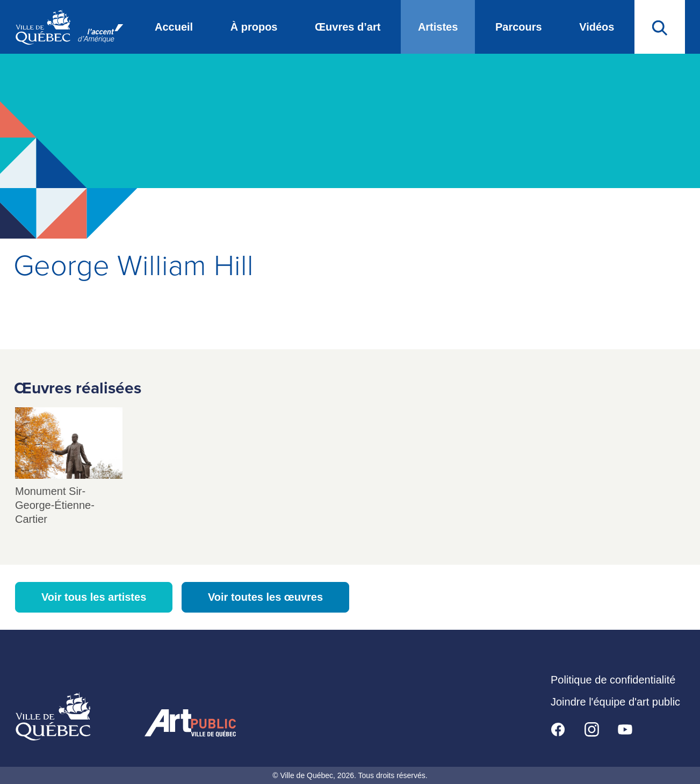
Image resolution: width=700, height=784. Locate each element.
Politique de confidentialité (613, 680)
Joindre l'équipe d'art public (615, 702)
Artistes (438, 27)
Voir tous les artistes (94, 597)
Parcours (519, 27)
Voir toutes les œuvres (265, 597)
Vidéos (597, 27)
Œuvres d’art (348, 27)
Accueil (174, 27)
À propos (254, 27)
